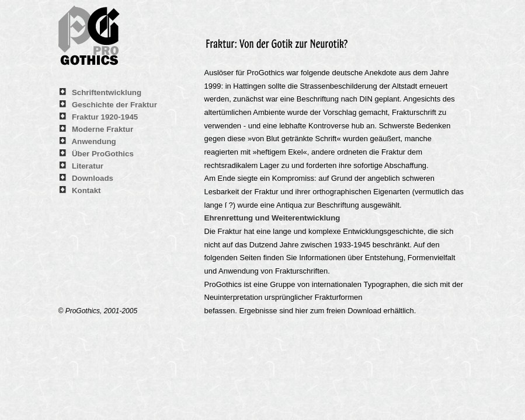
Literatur (88, 166)
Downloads (93, 178)
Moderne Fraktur (102, 129)
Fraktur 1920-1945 (105, 117)
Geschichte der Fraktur (114, 105)
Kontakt (86, 190)
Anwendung (93, 141)
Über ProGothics (103, 154)
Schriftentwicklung (107, 92)
